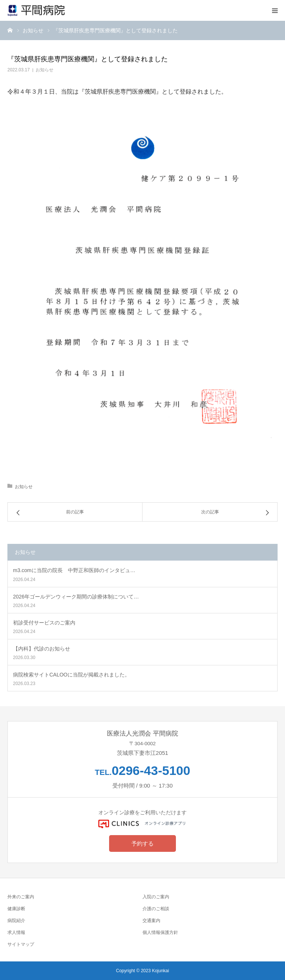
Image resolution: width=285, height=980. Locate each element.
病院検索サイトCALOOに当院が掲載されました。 (71, 675)
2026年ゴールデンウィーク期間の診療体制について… (76, 597)
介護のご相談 (156, 908)
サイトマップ (21, 944)
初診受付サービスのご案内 (44, 623)
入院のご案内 (156, 897)
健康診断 (16, 908)
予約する (142, 843)
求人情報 (16, 932)
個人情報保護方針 (160, 932)
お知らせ (45, 70)
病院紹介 (16, 920)
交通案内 (151, 920)
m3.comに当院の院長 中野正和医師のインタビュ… (74, 570)
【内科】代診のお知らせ (42, 649)
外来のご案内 (21, 897)
